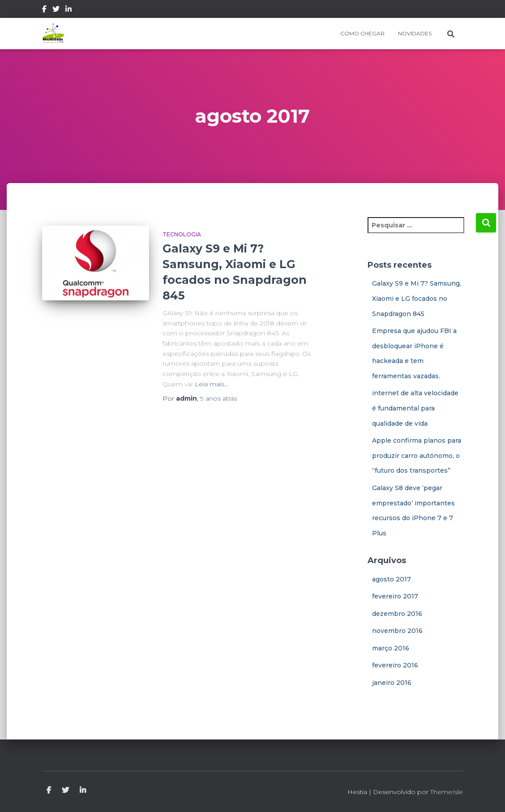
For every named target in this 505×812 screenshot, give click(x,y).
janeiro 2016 (392, 683)
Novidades (415, 33)
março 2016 (391, 648)
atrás (218, 398)
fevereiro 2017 (395, 596)
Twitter (56, 10)
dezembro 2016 (397, 614)
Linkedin (68, 10)
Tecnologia (182, 234)
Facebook (44, 10)
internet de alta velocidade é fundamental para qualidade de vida (415, 408)
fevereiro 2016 (395, 665)
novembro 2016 (397, 631)
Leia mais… (212, 384)
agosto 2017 (392, 579)
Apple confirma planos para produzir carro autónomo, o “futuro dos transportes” (417, 455)
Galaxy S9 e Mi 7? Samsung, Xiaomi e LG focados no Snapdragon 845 (417, 298)
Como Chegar (362, 33)
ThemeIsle (447, 792)
